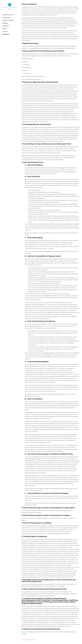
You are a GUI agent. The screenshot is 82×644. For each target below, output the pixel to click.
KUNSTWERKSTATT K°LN (8, 15)
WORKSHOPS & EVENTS (8, 20)
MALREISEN (5, 23)
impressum (5, 31)
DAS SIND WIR (6, 26)
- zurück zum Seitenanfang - (28, 640)
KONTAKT (5, 29)
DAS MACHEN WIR (6, 18)
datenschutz (6, 34)
